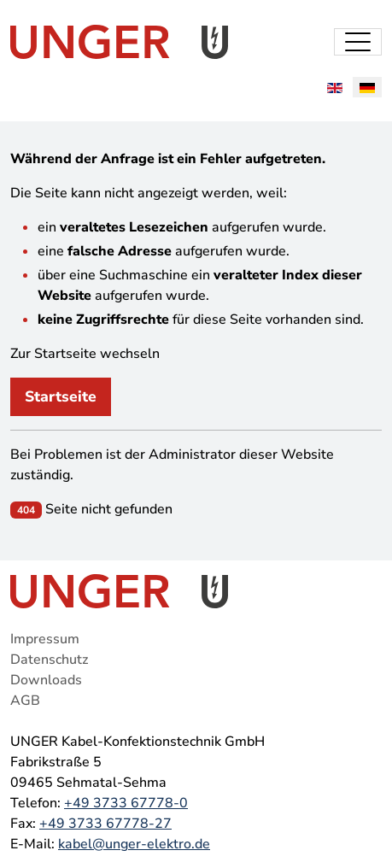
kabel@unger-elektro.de (134, 844)
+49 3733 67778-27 (105, 824)
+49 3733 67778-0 (126, 803)
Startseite (61, 396)
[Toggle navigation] (358, 42)
